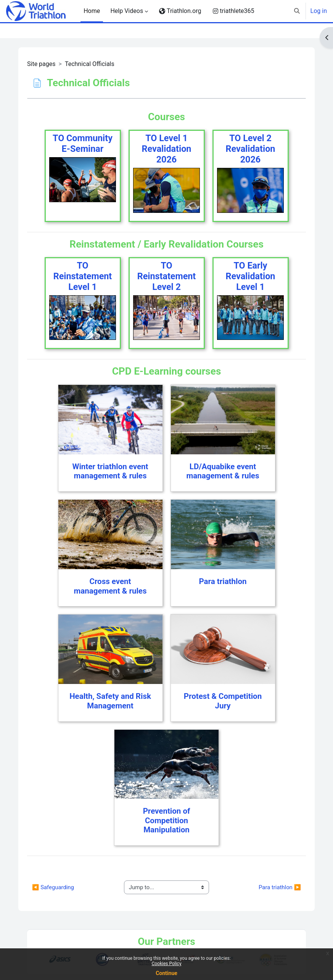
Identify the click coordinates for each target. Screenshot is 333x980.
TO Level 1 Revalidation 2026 (167, 149)
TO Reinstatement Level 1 (83, 276)
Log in (319, 11)
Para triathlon (223, 581)
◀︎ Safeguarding (53, 887)
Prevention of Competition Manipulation (167, 820)
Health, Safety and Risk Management (110, 701)
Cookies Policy (166, 964)
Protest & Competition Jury (223, 701)
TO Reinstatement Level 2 (166, 276)
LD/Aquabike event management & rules (223, 471)
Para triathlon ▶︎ (280, 887)
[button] (297, 11)
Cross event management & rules (110, 586)
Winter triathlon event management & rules (110, 471)
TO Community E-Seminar (83, 143)
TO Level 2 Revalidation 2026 (251, 149)
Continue (166, 973)
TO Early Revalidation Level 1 (251, 276)
